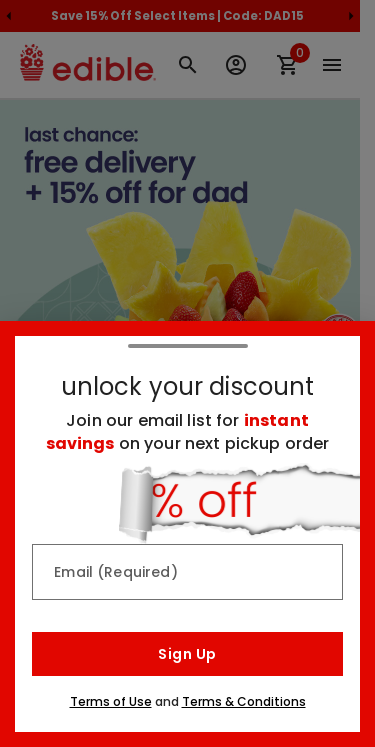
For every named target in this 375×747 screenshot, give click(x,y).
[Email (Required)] (187, 572)
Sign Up (187, 654)
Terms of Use (111, 701)
